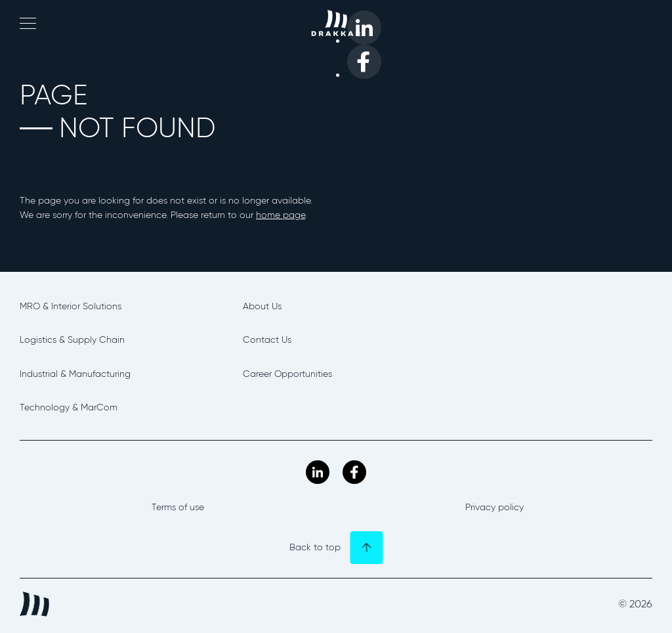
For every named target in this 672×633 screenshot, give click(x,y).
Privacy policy (494, 507)
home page (281, 215)
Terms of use (178, 507)
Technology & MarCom (69, 407)
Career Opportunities (287, 374)
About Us (262, 306)
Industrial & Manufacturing (75, 374)
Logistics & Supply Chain (72, 340)
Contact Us (267, 340)
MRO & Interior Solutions (71, 306)
